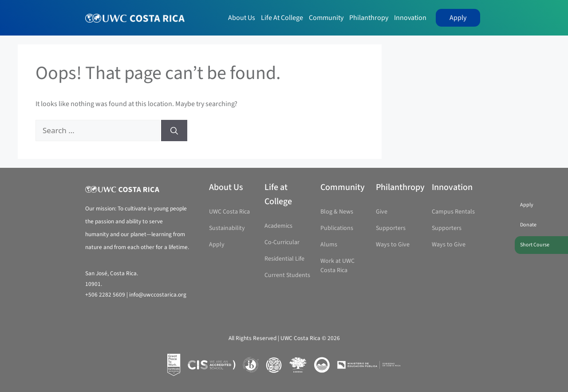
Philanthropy (369, 18)
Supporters (391, 228)
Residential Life (284, 259)
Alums (329, 245)
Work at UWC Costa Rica (337, 266)
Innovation (410, 18)
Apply (458, 18)
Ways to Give (393, 245)
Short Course (535, 245)
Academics (278, 226)
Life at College (282, 18)
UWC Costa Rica (229, 212)
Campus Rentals (453, 212)
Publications (337, 228)
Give (382, 212)
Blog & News (337, 212)
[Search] (174, 131)
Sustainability (227, 228)
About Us (242, 18)
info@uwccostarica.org (158, 295)
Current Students (287, 275)
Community (326, 18)
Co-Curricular (282, 242)
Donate (528, 225)
